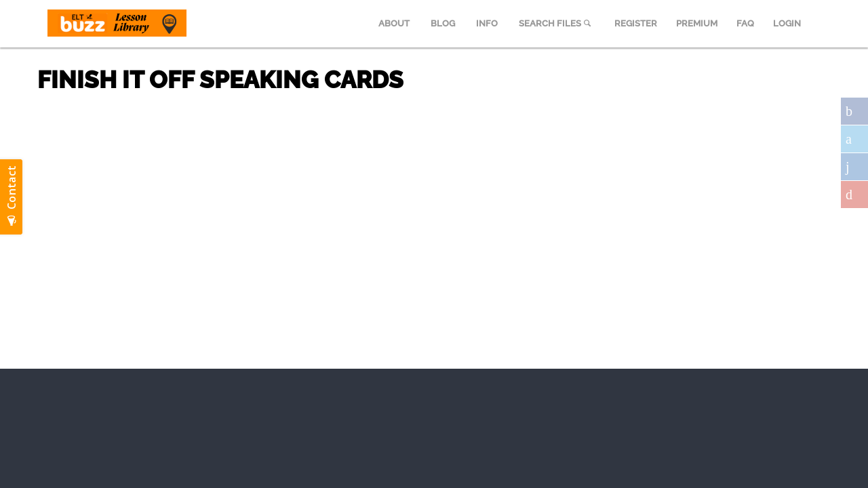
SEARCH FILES (556, 23)
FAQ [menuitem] (745, 23)
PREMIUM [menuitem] (697, 23)
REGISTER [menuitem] (636, 23)
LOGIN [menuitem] (787, 23)
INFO (487, 23)
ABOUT (394, 23)
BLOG (443, 23)
